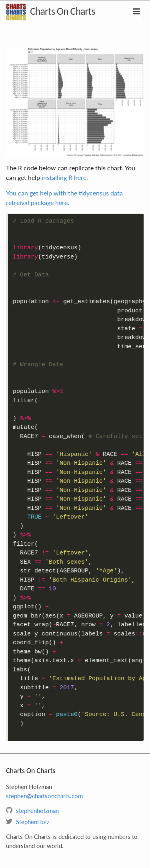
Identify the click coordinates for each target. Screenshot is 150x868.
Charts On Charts (62, 11)
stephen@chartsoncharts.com (44, 796)
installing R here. (65, 177)
